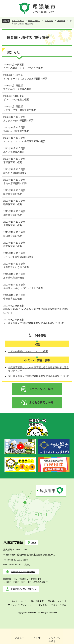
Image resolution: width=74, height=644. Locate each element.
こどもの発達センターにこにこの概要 (23, 68)
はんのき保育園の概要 (15, 173)
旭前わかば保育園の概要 (16, 131)
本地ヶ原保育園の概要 (15, 183)
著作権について (55, 601)
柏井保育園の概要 (13, 215)
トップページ (18, 21)
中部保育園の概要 (13, 299)
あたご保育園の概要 (14, 152)
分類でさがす (34, 21)
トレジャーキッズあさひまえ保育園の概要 (25, 79)
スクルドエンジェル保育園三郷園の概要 (24, 141)
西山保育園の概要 (13, 236)
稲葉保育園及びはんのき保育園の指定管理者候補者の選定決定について (36, 311)
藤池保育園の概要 (13, 194)
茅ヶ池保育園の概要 (14, 278)
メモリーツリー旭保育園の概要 (20, 110)
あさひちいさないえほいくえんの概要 (23, 288)
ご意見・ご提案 (59, 605)
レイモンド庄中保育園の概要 (18, 257)
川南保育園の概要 (13, 225)
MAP (34, 543)
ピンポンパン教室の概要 (16, 99)
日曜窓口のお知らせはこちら (24, 589)
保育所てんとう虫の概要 (16, 267)
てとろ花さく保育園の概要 (17, 89)
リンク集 (42, 605)
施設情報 (61, 21)
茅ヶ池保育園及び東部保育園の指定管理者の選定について (34, 323)
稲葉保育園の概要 (13, 204)
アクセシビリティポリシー (21, 605)
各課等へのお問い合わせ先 (23, 572)
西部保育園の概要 (13, 246)
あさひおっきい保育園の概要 (18, 120)
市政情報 (49, 21)
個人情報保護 (37, 601)
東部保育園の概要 (13, 162)
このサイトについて (17, 601)
